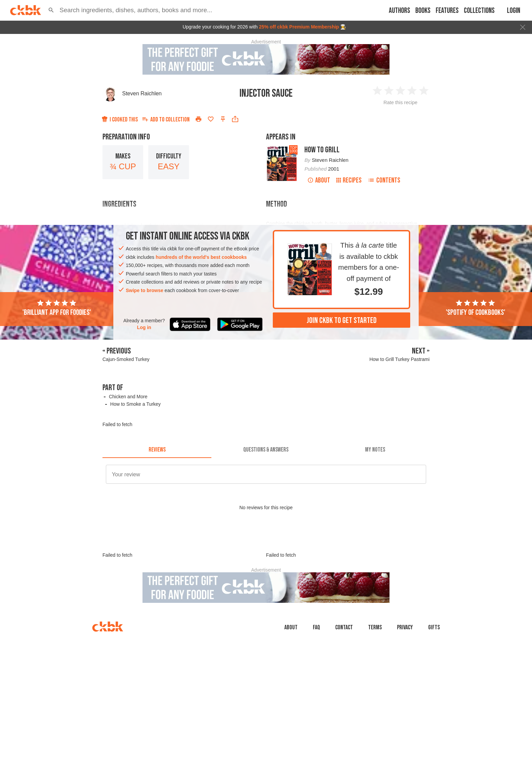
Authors (400, 11)
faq (316, 627)
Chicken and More (128, 397)
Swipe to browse (145, 290)
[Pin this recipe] (223, 119)
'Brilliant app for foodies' (57, 308)
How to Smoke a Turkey (136, 404)
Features (447, 11)
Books (423, 11)
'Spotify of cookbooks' (476, 308)
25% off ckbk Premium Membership (299, 27)
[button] (51, 10)
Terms (375, 627)
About (319, 180)
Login (514, 11)
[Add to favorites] (211, 119)
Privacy (405, 627)
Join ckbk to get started (342, 320)
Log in (144, 327)
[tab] (157, 450)
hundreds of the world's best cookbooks (201, 257)
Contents (384, 180)
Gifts (434, 627)
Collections (479, 11)
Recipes (349, 180)
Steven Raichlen (142, 93)
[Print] (198, 119)
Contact (344, 627)
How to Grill (322, 150)
